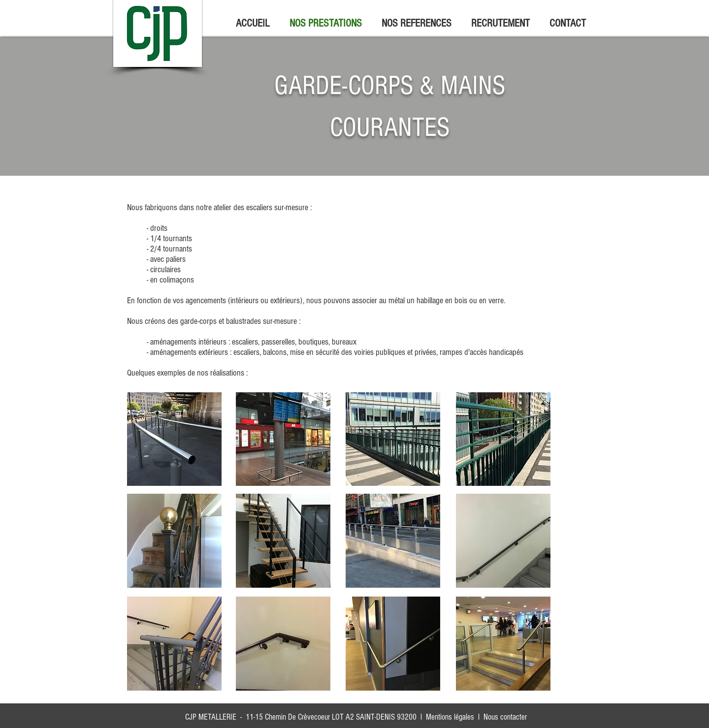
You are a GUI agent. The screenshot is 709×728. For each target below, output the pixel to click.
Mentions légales (450, 717)
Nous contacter (505, 717)
